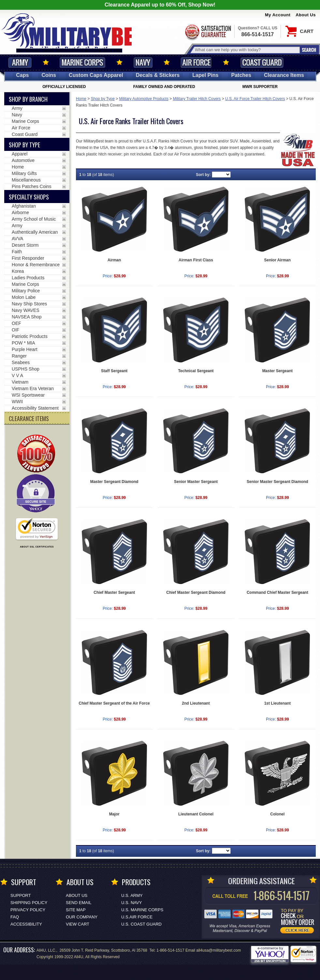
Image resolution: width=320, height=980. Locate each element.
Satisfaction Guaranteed (208, 32)
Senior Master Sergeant (196, 482)
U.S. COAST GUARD (141, 924)
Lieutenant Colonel (196, 814)
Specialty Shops (29, 197)
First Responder (28, 258)
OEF (16, 323)
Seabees (21, 362)
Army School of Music (34, 219)
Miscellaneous (26, 180)
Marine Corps (82, 62)
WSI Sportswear (28, 395)
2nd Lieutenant (196, 703)
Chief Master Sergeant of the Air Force (114, 703)
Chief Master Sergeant (114, 592)
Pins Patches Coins (31, 186)
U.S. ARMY (132, 895)
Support (21, 895)
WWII (17, 402)
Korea (18, 271)
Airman (114, 260)
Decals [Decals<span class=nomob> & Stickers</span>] (158, 75)
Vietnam (20, 382)
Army (20, 62)
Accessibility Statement (35, 408)
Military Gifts (24, 173)
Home (81, 99)
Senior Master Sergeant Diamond (277, 482)
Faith (17, 252)
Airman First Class (196, 260)
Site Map (76, 910)
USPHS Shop (26, 369)
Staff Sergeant (114, 371)
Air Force (196, 62)
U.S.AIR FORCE (137, 917)
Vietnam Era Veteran (33, 388)
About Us (306, 15)
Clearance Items (284, 75)
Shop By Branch (28, 99)
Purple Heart (25, 349)
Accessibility (26, 924)
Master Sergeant (277, 371)
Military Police (26, 291)
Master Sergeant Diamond (114, 482)
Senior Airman (278, 260)
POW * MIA (23, 343)
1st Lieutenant (277, 703)
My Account (278, 15)
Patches (241, 75)
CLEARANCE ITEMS (29, 418)
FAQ (15, 917)
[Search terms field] (246, 50)
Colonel (277, 814)
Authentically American (35, 232)
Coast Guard (262, 62)
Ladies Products (28, 278)
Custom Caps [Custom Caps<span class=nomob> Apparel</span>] (96, 75)
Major (114, 814)
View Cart (78, 924)
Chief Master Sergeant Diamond (196, 592)
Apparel (20, 154)
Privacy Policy (28, 910)
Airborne (20, 212)
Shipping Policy (29, 903)
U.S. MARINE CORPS (142, 910)
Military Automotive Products (144, 99)
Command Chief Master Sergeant (277, 592)
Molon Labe (24, 297)
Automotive (23, 160)
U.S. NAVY (131, 903)
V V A (17, 375)
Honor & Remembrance (36, 265)
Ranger (19, 356)
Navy (143, 62)
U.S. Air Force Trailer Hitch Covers (255, 99)
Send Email (79, 903)
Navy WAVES (26, 310)
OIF (15, 330)
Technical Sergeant (196, 371)
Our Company (82, 917)
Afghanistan (24, 206)
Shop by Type (103, 99)
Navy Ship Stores (29, 304)
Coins (49, 75)
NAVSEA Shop (27, 317)
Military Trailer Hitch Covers (197, 99)
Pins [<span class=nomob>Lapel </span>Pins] (205, 75)
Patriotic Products (30, 336)
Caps (22, 75)
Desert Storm (25, 245)
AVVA (17, 239)
